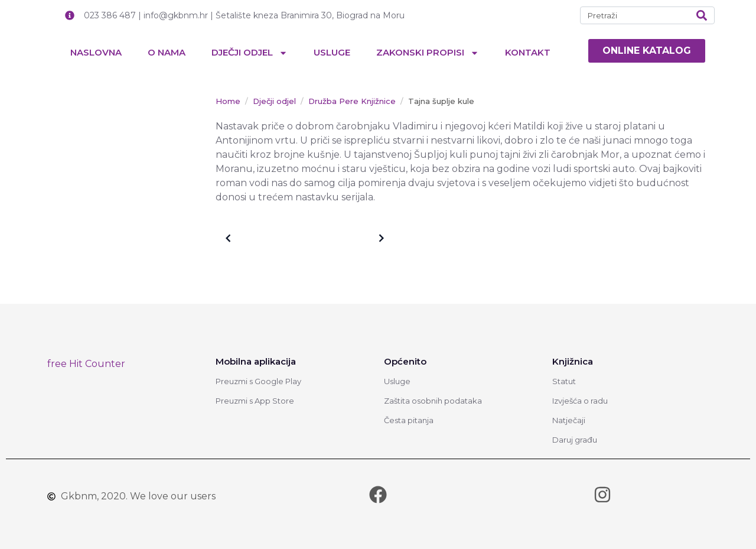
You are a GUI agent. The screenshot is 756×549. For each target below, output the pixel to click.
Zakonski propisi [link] (428, 53)
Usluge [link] (332, 52)
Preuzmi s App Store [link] (255, 401)
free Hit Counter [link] (86, 364)
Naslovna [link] (96, 52)
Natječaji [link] (569, 420)
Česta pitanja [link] (409, 420)
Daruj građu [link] (575, 440)
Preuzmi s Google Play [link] (258, 381)
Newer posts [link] (352, 238)
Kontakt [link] (528, 52)
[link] (647, 51)
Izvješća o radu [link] (580, 401)
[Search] (702, 15)
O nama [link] (167, 52)
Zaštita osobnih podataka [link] (433, 401)
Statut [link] (564, 381)
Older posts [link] (255, 238)
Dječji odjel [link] (250, 53)
